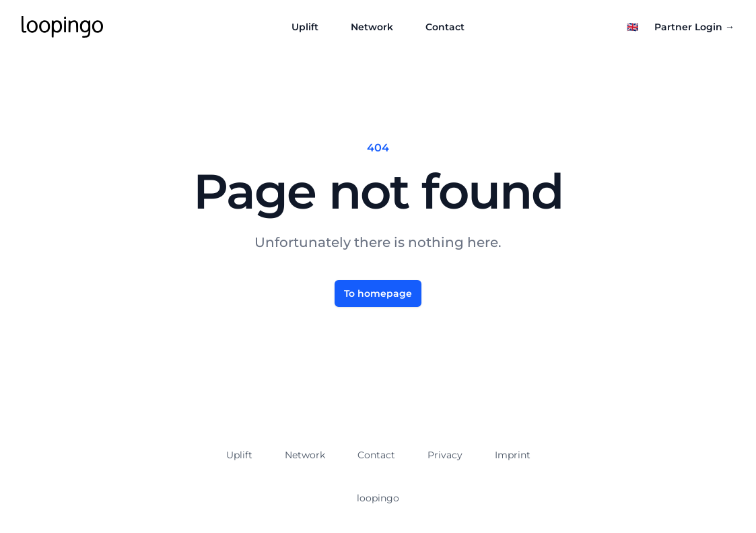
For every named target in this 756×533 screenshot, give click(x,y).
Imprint (513, 455)
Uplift (305, 27)
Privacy (445, 455)
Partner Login (694, 27)
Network (372, 27)
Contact (445, 27)
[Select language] (632, 27)
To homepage (378, 293)
